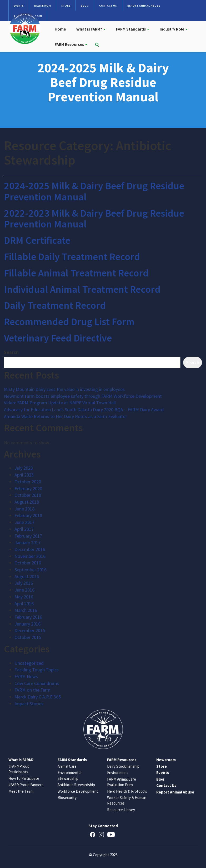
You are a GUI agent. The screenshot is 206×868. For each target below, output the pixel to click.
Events (19, 6)
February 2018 (28, 515)
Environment (118, 773)
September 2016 (31, 570)
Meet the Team (21, 791)
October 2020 (28, 482)
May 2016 (24, 597)
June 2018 (24, 509)
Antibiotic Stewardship (76, 785)
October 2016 (28, 563)
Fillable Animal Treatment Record (76, 273)
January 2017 (27, 542)
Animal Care (67, 766)
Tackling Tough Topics (37, 670)
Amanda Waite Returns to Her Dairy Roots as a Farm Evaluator (66, 416)
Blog (85, 6)
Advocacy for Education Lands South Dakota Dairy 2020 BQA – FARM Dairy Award (84, 410)
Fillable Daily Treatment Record (72, 257)
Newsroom (43, 6)
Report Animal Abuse (144, 6)
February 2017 (28, 536)
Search (11, 352)
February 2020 (28, 488)
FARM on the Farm (32, 690)
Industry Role (174, 29)
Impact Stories (29, 704)
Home (60, 29)
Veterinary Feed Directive (58, 338)
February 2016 (28, 617)
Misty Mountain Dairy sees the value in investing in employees (64, 389)
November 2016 (30, 556)
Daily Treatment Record (55, 305)
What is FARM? (91, 29)
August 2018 (27, 502)
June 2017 (24, 522)
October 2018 (28, 495)
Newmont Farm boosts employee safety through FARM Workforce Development (83, 396)
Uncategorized (29, 663)
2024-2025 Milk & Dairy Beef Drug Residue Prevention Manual (94, 191)
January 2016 (27, 624)
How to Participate (24, 778)
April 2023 (24, 475)
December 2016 (30, 549)
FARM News (26, 676)
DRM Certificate (37, 240)
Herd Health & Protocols (127, 791)
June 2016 (24, 590)
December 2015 (30, 630)
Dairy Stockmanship (123, 766)
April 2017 (24, 529)
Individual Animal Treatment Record (82, 289)
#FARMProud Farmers (26, 785)
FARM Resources (71, 44)
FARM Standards (133, 29)
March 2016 (26, 610)
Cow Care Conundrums (37, 683)
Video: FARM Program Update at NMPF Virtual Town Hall (60, 403)
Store (66, 6)
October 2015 (28, 637)
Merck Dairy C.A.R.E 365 (38, 697)
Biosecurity (67, 798)
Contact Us (108, 6)
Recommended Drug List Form (69, 322)
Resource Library (121, 810)
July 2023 (24, 468)
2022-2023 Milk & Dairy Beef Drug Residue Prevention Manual (94, 219)
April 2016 (24, 604)
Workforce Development (78, 791)
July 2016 (24, 583)
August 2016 (27, 576)
